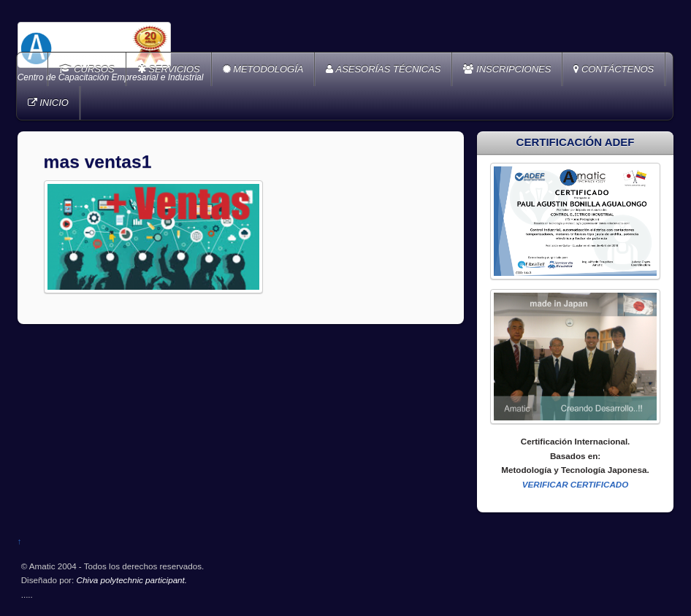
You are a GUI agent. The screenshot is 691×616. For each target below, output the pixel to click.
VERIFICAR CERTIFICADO (576, 484)
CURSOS (87, 69)
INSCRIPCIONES (507, 69)
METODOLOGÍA (263, 69)
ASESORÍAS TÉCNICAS (383, 69)
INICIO (48, 103)
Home (34, 69)
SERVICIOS (169, 69)
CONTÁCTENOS (614, 69)
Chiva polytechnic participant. (131, 580)
